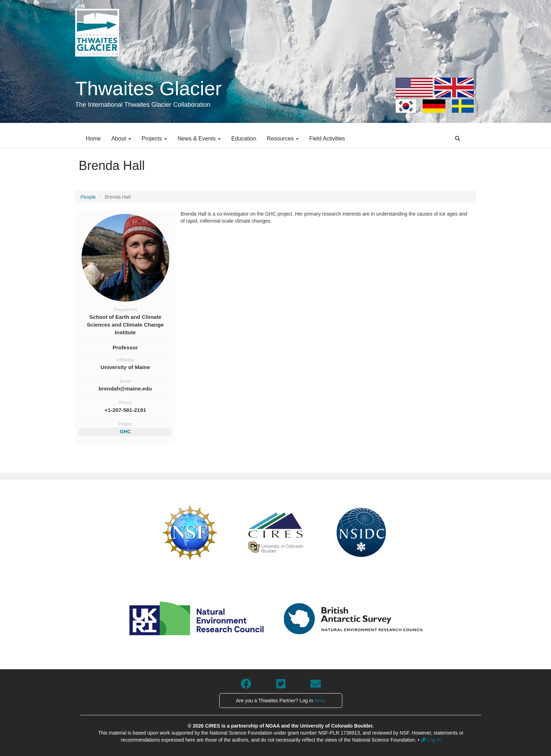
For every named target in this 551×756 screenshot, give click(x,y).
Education (244, 139)
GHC (125, 432)
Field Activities (327, 139)
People (88, 197)
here (319, 701)
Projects (154, 139)
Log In (431, 740)
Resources (283, 139)
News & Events (199, 139)
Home (93, 139)
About (121, 139)
